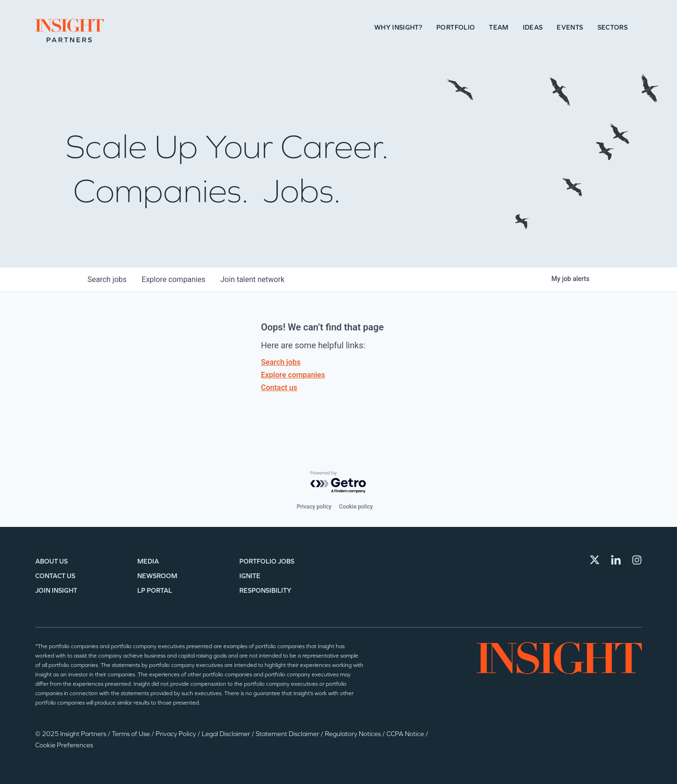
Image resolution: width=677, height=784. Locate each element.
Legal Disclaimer (227, 734)
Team (499, 27)
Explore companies (293, 375)
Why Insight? (398, 27)
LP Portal (155, 591)
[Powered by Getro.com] (338, 482)
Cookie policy (356, 507)
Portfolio (456, 27)
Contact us (279, 388)
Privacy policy (314, 507)
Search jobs (281, 362)
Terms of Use (132, 734)
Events (570, 27)
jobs (107, 279)
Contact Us (55, 576)
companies (173, 279)
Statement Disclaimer (288, 734)
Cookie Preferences (64, 745)
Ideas (533, 27)
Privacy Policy (177, 734)
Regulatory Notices (354, 734)
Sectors (613, 27)
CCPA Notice (406, 734)
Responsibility (265, 591)
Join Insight (56, 591)
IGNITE (250, 576)
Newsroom (157, 576)
